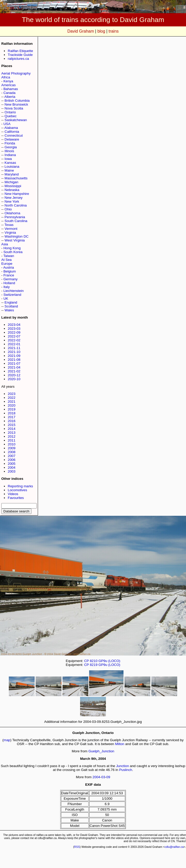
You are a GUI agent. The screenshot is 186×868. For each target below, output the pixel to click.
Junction (122, 766)
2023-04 (14, 325)
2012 (12, 436)
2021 (12, 402)
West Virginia (15, 240)
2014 (12, 429)
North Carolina (16, 205)
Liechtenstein (14, 291)
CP (87, 661)
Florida (10, 143)
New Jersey (14, 198)
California (12, 132)
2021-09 (14, 356)
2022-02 (14, 340)
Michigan (11, 182)
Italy (6, 287)
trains (114, 31)
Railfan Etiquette (20, 51)
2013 (12, 433)
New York (12, 201)
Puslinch (126, 770)
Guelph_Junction (101, 751)
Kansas (10, 163)
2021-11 (14, 348)
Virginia (10, 233)
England (11, 302)
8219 (94, 665)
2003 (12, 471)
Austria (8, 267)
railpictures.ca (18, 59)
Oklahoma (13, 213)
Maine (9, 170)
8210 (94, 661)
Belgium (10, 271)
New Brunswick (16, 104)
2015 (12, 425)
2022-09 (14, 332)
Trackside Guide (20, 55)
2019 (12, 409)
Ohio (8, 209)
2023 (12, 394)
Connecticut (14, 135)
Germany (10, 279)
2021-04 (14, 367)
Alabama (11, 128)
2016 (12, 421)
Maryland (12, 174)
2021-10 (14, 352)
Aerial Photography (16, 73)
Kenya (8, 81)
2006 (12, 460)
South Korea (13, 252)
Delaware (12, 139)
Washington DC (17, 236)
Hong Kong (12, 248)
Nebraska (12, 190)
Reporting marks (20, 486)
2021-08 (14, 360)
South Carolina (16, 221)
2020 (12, 405)
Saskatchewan (16, 120)
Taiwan (9, 256)
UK (6, 299)
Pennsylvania (15, 217)
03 (103, 777)
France (9, 275)
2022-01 (14, 344)
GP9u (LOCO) (109, 661)
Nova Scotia (14, 108)
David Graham (81, 31)
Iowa (8, 159)
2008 (12, 452)
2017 (12, 417)
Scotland (11, 306)
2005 (12, 464)
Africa (6, 77)
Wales (9, 310)
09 (108, 777)
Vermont (11, 229)
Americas (9, 85)
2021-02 (14, 371)
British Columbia (17, 101)
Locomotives (17, 490)
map (7, 740)
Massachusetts (16, 178)
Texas (9, 225)
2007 (12, 456)
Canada (9, 93)
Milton (120, 744)
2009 (12, 448)
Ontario (10, 112)
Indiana (10, 155)
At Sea (6, 260)
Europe (7, 264)
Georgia (11, 147)
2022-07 (14, 336)
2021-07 (14, 363)
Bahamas (11, 89)
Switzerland (12, 295)
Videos (13, 494)
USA (7, 124)
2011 (12, 440)
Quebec (11, 116)
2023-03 (14, 329)
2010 (12, 444)
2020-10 (14, 379)
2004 (12, 468)
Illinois (9, 151)
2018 (12, 413)
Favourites (16, 498)
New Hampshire (17, 194)
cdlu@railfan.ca (174, 847)
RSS (77, 847)
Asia (5, 244)
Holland (9, 283)
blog (101, 31)
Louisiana (12, 167)
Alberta (10, 97)
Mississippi (13, 186)
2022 (12, 398)
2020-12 (14, 375)
